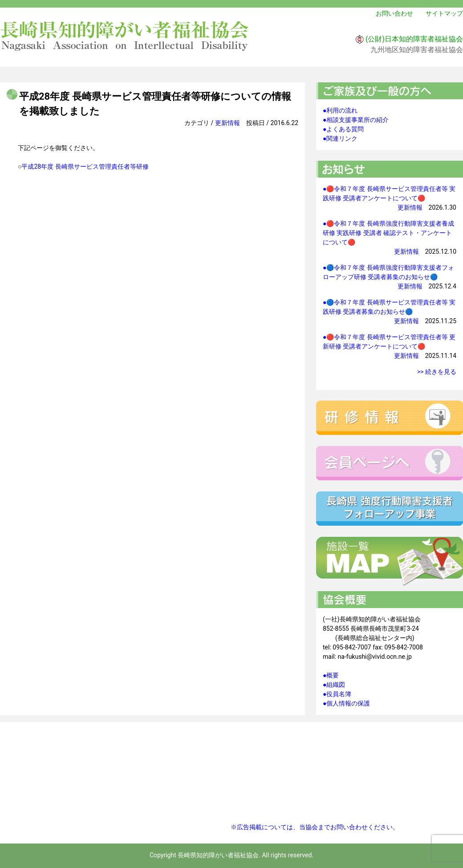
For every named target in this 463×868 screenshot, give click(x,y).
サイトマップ (444, 13)
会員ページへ (390, 463)
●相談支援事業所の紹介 (356, 120)
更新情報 (227, 123)
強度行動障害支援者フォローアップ (390, 509)
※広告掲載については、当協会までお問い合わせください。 (315, 827)
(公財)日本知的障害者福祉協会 (414, 39)
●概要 (331, 675)
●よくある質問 (343, 129)
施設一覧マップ (390, 562)
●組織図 (334, 685)
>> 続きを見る (437, 372)
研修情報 (390, 418)
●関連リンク (340, 138)
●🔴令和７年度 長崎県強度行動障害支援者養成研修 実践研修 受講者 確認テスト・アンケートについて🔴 (388, 233)
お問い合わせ (394, 13)
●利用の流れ (340, 110)
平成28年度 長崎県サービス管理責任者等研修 (85, 166)
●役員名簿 (337, 694)
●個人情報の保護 (346, 703)
